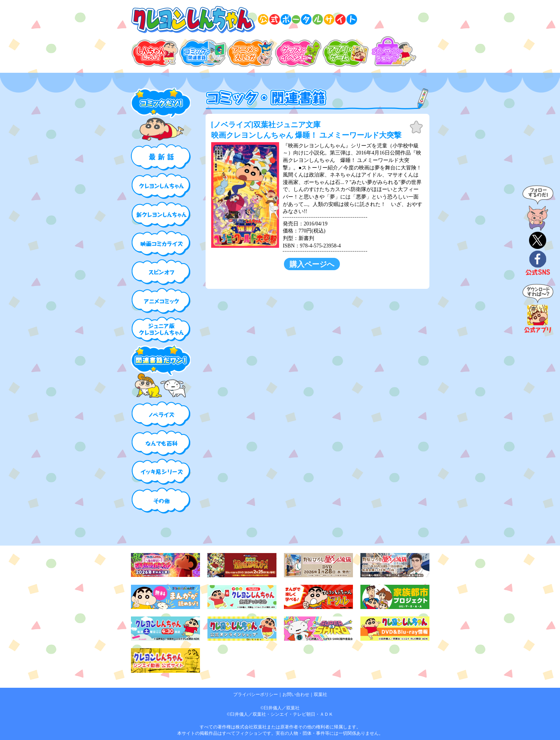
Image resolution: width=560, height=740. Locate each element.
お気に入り (416, 127)
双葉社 (320, 694)
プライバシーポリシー (256, 694)
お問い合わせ (296, 694)
